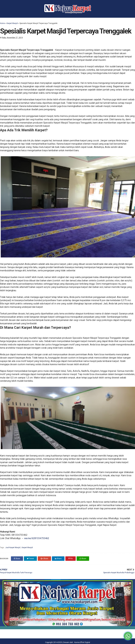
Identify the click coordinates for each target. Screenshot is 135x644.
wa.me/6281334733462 (37, 538)
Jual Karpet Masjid (13, 548)
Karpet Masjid (12, 23)
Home (2, 23)
